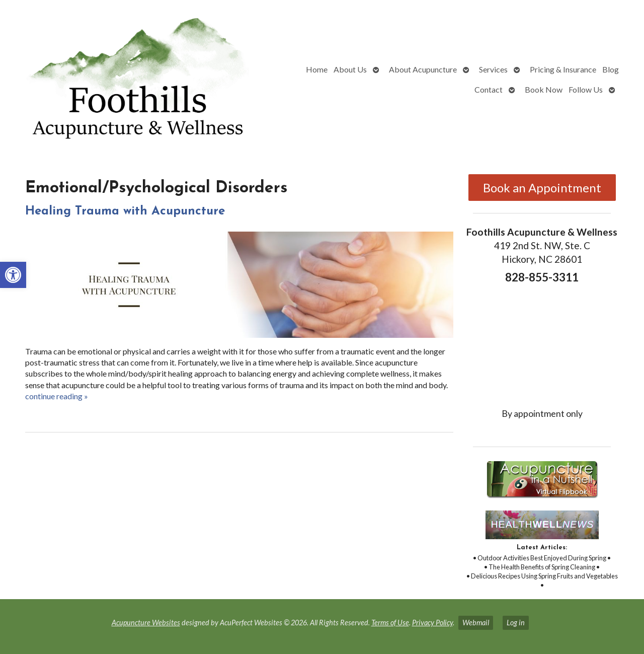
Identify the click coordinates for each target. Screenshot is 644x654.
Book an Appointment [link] (542, 188)
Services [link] (493, 69)
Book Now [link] (544, 89)
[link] (13, 275)
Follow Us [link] (586, 89)
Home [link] (317, 69)
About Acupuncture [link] (423, 69)
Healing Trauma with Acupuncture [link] (125, 211)
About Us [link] (350, 69)
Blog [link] (611, 69)
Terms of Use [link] (390, 623)
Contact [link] (489, 89)
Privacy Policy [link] (432, 623)
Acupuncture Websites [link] (146, 623)
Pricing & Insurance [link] (563, 69)
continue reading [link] (57, 396)
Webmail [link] (476, 623)
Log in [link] (516, 623)
